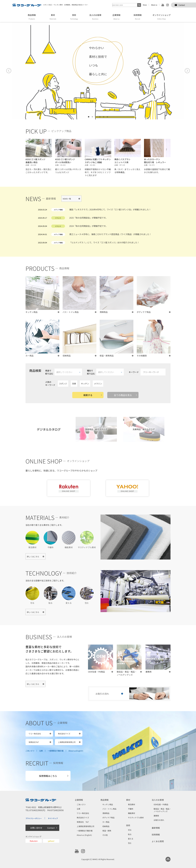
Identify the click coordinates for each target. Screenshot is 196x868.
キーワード (147, 372)
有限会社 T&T (83, 822)
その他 (105, 835)
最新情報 (156, 828)
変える (131, 839)
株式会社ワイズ (64, 734)
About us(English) (76, 751)
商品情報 (104, 800)
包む (130, 843)
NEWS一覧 (67, 199)
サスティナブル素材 (136, 818)
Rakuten (34, 841)
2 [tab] (92, 117)
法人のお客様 (158, 800)
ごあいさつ (30, 751)
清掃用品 (106, 813)
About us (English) (84, 835)
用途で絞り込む (64, 372)
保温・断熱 (107, 831)
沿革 (41, 751)
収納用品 (106, 826)
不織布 (131, 809)
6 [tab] (107, 117)
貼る (130, 834)
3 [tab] (96, 117)
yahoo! (51, 841)
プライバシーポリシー (34, 818)
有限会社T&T (34, 742)
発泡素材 (131, 804)
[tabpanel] (98, 71)
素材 (128, 800)
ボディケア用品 (108, 818)
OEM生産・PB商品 (161, 804)
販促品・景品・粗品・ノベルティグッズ (162, 810)
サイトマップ (53, 818)
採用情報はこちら (48, 776)
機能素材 (131, 813)
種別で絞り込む (105, 372)
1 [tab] (89, 117)
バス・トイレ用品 (109, 809)
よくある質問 (158, 841)
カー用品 (106, 822)
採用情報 (156, 835)
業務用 (156, 816)
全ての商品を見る (123, 395)
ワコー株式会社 (35, 734)
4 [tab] (100, 117)
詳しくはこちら (33, 557)
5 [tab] (104, 117)
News (145, 5)
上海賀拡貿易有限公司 (67, 742)
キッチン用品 (108, 804)
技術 (128, 825)
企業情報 (79, 800)
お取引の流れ (159, 820)
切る (130, 830)
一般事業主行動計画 (56, 751)
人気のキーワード (50, 383)
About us (154, 5)
